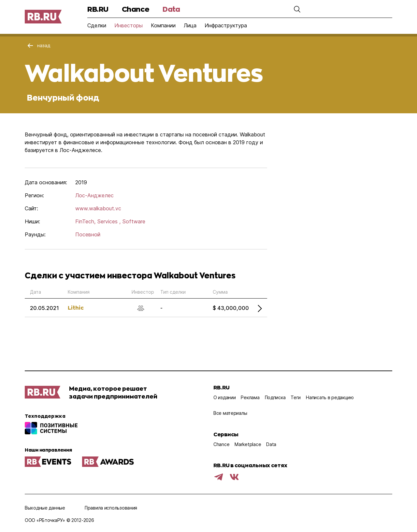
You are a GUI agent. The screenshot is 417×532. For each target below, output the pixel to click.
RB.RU (98, 9)
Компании (163, 25)
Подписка (275, 397)
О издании (224, 397)
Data (171, 9)
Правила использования (111, 508)
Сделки (97, 25)
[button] (297, 9)
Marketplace (248, 444)
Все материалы (230, 413)
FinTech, (85, 221)
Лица (190, 25)
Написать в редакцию (330, 397)
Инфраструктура (226, 25)
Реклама (250, 397)
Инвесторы (129, 25)
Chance (136, 9)
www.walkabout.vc (98, 208)
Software (134, 221)
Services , (109, 221)
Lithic (76, 308)
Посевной (88, 234)
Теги (296, 397)
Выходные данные (45, 508)
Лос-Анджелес (94, 195)
